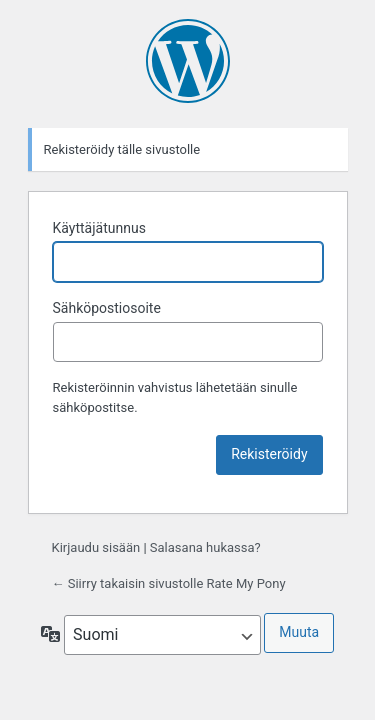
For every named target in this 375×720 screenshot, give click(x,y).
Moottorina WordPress (188, 61)
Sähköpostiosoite (107, 308)
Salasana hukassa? (205, 547)
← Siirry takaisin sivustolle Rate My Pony (169, 583)
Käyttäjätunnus (99, 228)
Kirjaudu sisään (96, 547)
